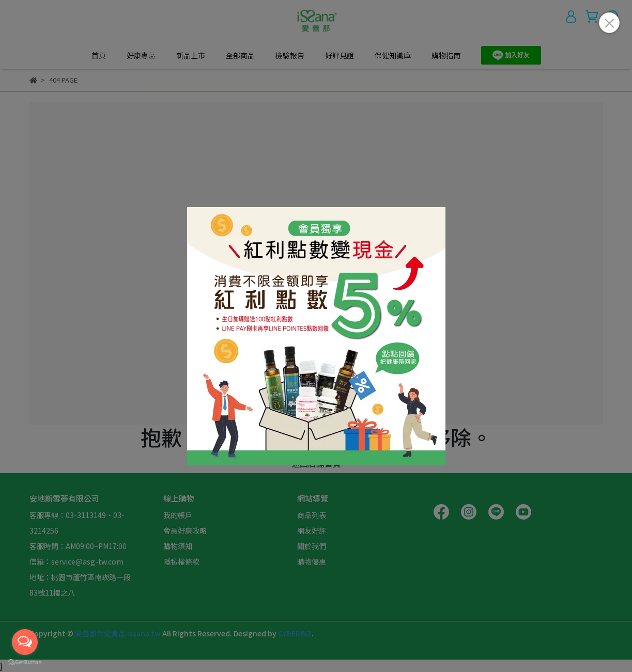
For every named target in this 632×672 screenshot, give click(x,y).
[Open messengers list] (25, 642)
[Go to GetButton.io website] (25, 662)
